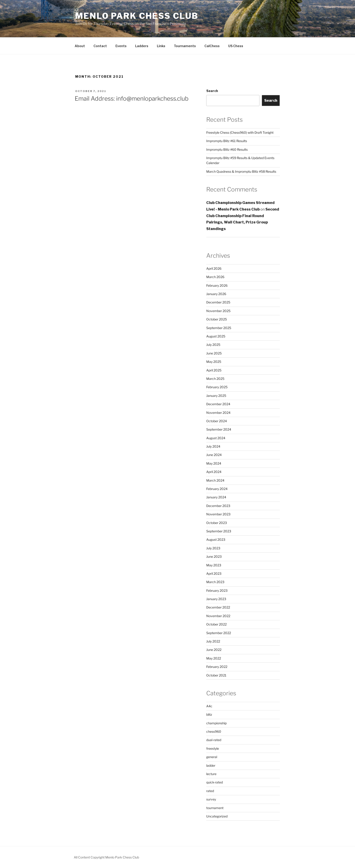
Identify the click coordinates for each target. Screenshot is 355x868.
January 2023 (216, 599)
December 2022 (218, 607)
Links (161, 46)
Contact (100, 46)
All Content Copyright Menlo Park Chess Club (106, 857)
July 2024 (213, 446)
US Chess (236, 46)
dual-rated (214, 740)
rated (210, 791)
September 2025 (219, 328)
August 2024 (216, 438)
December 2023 (218, 506)
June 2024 (214, 455)
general (212, 757)
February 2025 (217, 387)
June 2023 (214, 556)
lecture (211, 774)
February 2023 (217, 590)
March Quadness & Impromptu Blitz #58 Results (241, 171)
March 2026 (215, 277)
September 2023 (219, 531)
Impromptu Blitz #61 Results (227, 141)
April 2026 (214, 268)
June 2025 (214, 353)
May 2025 (214, 362)
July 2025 (213, 345)
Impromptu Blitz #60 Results (227, 149)
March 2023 (215, 582)
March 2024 (215, 480)
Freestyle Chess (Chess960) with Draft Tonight (240, 132)
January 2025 (216, 396)
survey (211, 799)
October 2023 (217, 523)
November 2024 (218, 413)
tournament (215, 808)
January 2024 (216, 497)
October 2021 (216, 675)
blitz (209, 714)
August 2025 (216, 336)
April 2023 (214, 573)
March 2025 (215, 379)
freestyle (213, 748)
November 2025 (218, 311)
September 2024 (219, 429)
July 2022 (213, 641)
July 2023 (213, 548)
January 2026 (216, 294)
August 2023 (216, 539)
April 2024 (214, 472)
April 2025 (214, 370)
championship (216, 723)
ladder (211, 765)
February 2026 (217, 285)
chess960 (214, 731)
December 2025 (218, 302)
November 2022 (218, 616)
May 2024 (214, 463)
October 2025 (217, 319)
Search (212, 91)
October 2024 (217, 421)
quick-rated (215, 782)
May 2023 (214, 565)
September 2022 (219, 633)
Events (121, 46)
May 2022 (214, 658)
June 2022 (214, 650)
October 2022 (216, 624)
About (80, 46)
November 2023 (218, 514)
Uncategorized (217, 816)
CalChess (212, 46)
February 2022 (217, 667)
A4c (209, 706)
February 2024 (217, 489)
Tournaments (185, 46)
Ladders (142, 46)
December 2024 (218, 404)
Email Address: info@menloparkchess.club (132, 98)
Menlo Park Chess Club (137, 16)
